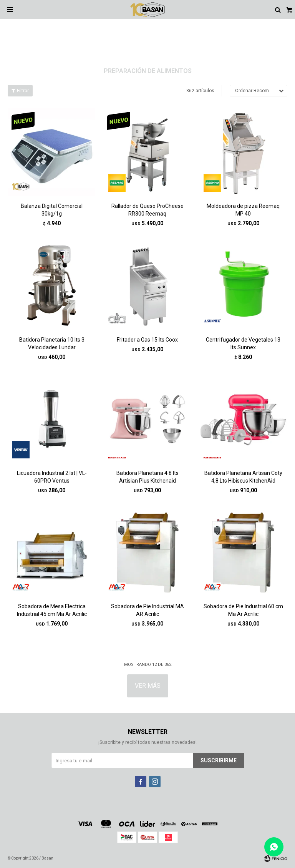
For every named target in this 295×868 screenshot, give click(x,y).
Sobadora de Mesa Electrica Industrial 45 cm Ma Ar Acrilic (52, 610)
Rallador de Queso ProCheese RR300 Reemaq (147, 210)
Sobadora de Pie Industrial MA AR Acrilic (147, 610)
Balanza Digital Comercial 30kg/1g (52, 210)
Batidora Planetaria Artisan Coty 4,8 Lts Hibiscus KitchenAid (243, 477)
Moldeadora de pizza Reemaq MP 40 (243, 210)
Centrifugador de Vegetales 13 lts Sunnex (243, 344)
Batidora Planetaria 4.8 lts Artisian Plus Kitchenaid (147, 477)
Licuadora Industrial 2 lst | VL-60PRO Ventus (52, 477)
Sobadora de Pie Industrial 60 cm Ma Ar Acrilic (243, 610)
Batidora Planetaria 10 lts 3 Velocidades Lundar (52, 344)
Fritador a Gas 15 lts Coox (147, 340)
